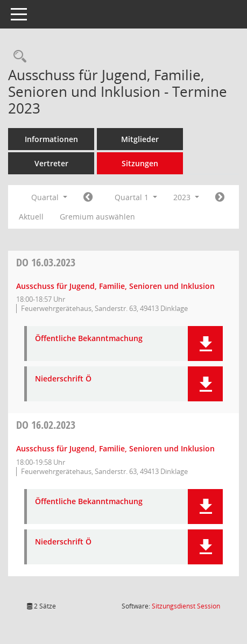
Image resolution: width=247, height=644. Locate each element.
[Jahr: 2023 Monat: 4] (220, 197)
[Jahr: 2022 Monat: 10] (88, 197)
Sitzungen (140, 163)
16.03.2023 (46, 262)
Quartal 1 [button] (136, 197)
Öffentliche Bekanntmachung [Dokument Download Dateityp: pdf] (89, 339)
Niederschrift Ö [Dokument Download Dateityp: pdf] (63, 379)
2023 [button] (186, 197)
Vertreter (51, 163)
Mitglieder (140, 139)
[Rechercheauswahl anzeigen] (17, 57)
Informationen (51, 139)
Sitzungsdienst (186, 606)
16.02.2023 (46, 425)
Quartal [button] (49, 197)
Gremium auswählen (97, 217)
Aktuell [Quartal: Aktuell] (31, 217)
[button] (205, 344)
